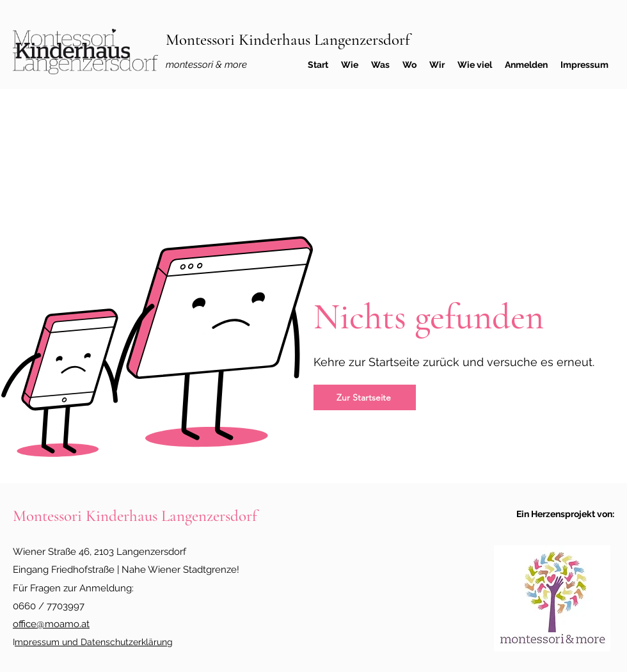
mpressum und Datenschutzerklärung (94, 642)
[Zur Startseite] (365, 397)
